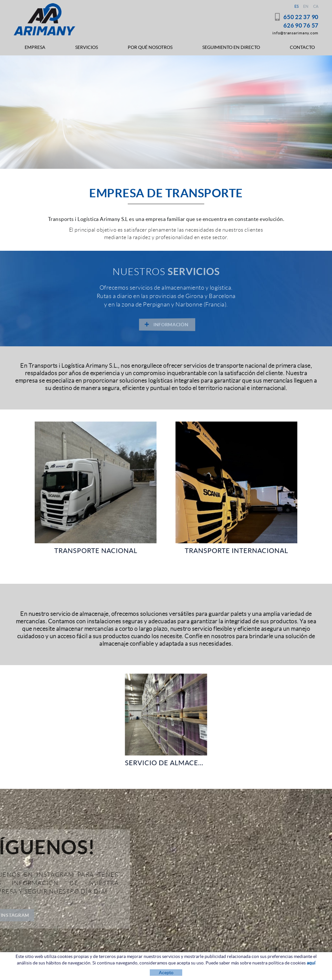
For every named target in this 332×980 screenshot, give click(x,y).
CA (316, 6)
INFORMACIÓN (46, 129)
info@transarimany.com (295, 33)
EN (306, 6)
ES (297, 6)
